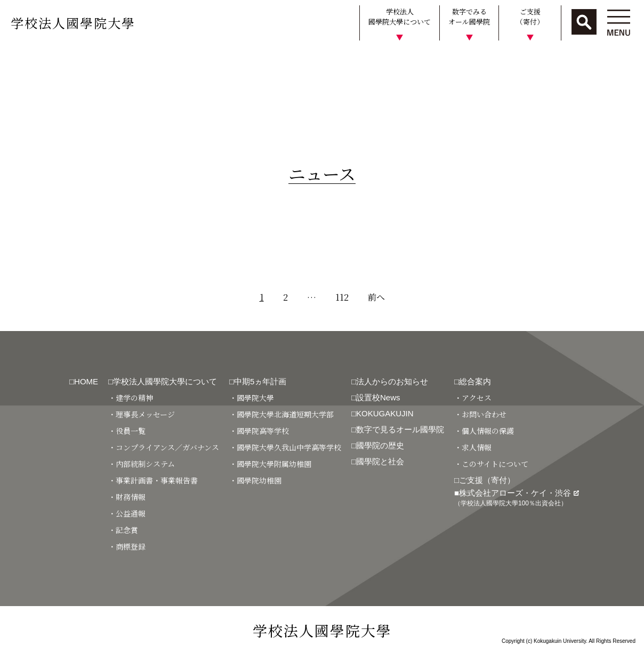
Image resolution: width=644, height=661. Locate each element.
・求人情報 (473, 447)
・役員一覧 (127, 431)
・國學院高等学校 (259, 431)
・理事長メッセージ (142, 414)
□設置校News (376, 397)
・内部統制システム (142, 464)
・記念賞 (123, 530)
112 (342, 297)
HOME (17, 61)
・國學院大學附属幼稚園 (270, 464)
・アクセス (473, 398)
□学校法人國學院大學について (163, 381)
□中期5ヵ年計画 (258, 381)
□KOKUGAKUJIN (383, 413)
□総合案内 (473, 381)
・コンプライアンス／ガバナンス (164, 447)
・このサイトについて (491, 464)
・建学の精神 (131, 398)
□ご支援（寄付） (485, 480)
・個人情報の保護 (484, 431)
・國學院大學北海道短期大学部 (281, 414)
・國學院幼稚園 (255, 480)
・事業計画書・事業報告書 (153, 480)
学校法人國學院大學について (400, 17)
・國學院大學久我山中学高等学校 (285, 447)
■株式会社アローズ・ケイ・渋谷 (517, 498)
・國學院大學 (252, 398)
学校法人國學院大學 (73, 23)
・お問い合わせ (480, 414)
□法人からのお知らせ (390, 381)
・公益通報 (127, 513)
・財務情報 (127, 497)
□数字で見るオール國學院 (398, 429)
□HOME (84, 381)
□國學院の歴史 (378, 445)
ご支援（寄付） (530, 17)
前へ (376, 297)
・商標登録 (127, 546)
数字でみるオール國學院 (469, 17)
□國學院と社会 (378, 461)
